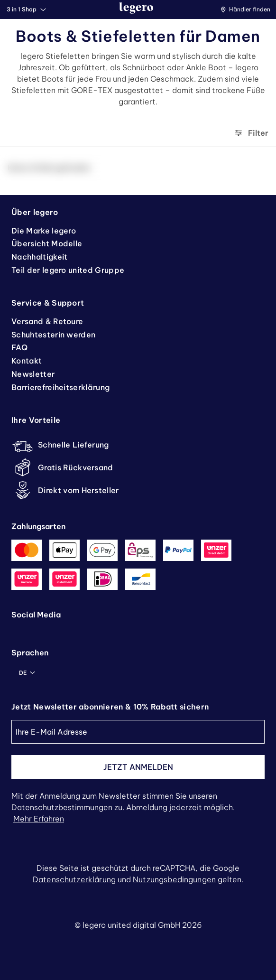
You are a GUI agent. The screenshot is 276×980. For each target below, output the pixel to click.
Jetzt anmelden (138, 767)
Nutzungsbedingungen (174, 879)
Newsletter (33, 374)
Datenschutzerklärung (74, 879)
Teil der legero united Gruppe (68, 270)
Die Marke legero (44, 231)
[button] (248, 9)
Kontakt (27, 361)
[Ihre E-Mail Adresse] (138, 732)
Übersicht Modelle (47, 243)
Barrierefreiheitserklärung (60, 387)
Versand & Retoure (47, 321)
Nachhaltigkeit (39, 257)
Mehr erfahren (39, 819)
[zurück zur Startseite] (136, 9)
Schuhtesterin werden (53, 335)
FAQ (19, 347)
